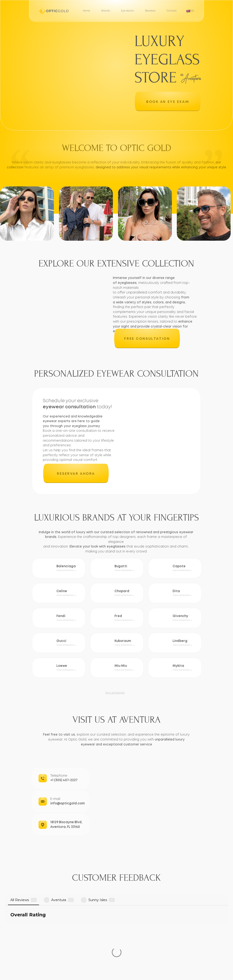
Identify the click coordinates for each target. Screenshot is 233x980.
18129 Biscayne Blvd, (66, 822)
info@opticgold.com (67, 803)
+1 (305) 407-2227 (64, 780)
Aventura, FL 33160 (65, 827)
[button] (168, 102)
